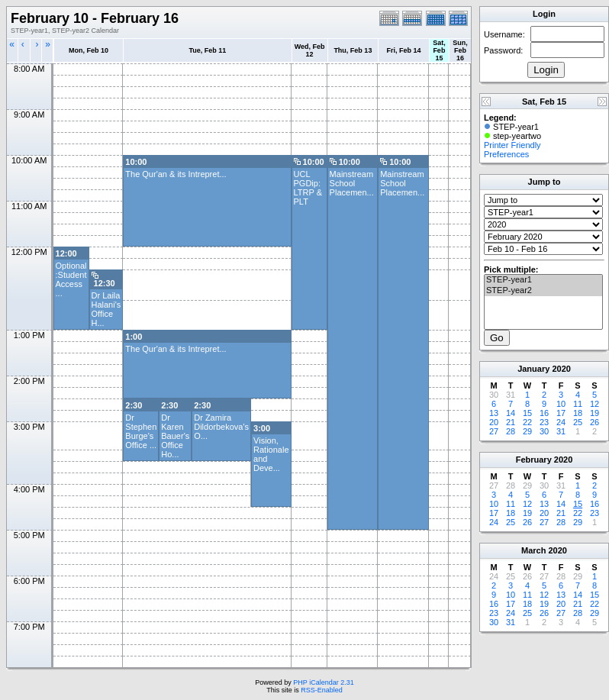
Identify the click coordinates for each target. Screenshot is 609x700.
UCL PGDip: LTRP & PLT (308, 188)
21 (511, 422)
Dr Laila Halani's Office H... (106, 309)
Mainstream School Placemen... (352, 183)
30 (544, 431)
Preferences (506, 154)
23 (544, 422)
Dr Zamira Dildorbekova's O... (221, 427)
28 (511, 431)
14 (511, 413)
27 (494, 431)
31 (561, 431)
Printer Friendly (512, 145)
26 (594, 422)
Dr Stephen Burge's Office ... (141, 431)
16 (544, 413)
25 (578, 422)
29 (527, 431)
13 (494, 413)
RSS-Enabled (322, 690)
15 (527, 413)
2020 (561, 369)
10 (561, 404)
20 (494, 422)
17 (561, 413)
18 (578, 413)
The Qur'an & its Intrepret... (176, 174)
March (533, 550)
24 (561, 422)
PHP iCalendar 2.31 (323, 682)
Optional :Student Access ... (71, 279)
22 (527, 422)
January (533, 369)
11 (578, 404)
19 (594, 413)
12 (594, 404)
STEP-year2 (543, 291)
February (534, 460)
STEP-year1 (543, 280)
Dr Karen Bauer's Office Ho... (175, 436)
